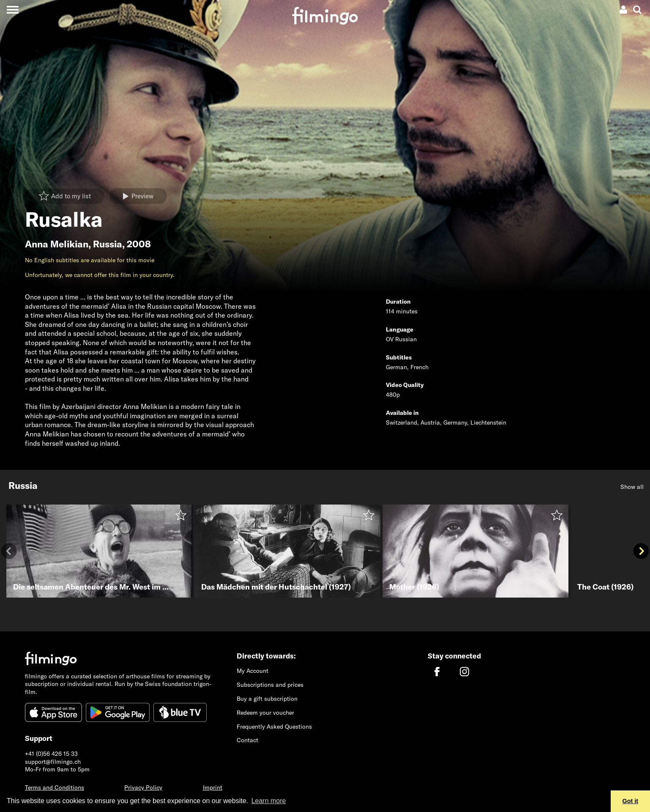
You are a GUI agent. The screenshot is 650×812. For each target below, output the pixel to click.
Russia (108, 244)
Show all (632, 487)
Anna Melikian (57, 244)
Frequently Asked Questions (274, 727)
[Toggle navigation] (12, 10)
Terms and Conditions (55, 787)
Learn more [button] (269, 801)
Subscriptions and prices (270, 685)
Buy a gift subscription (267, 699)
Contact (247, 740)
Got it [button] (631, 801)
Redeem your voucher (265, 713)
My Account (253, 671)
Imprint (213, 787)
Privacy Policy (143, 787)
